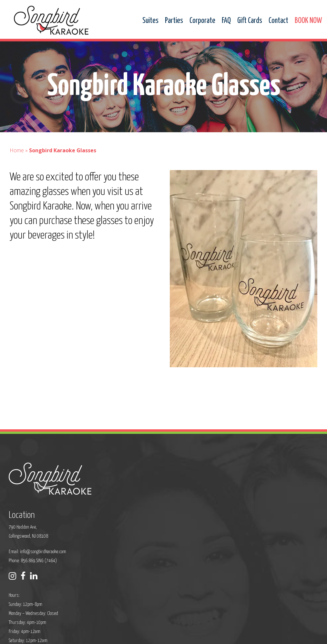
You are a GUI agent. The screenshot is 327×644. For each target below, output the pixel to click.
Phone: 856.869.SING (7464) (137, 515)
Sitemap (128, 635)
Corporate (202, 21)
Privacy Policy (104, 635)
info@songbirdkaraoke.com (147, 506)
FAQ (226, 21)
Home (17, 156)
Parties (174, 21)
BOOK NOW (308, 21)
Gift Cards (250, 21)
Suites (150, 21)
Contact (278, 21)
